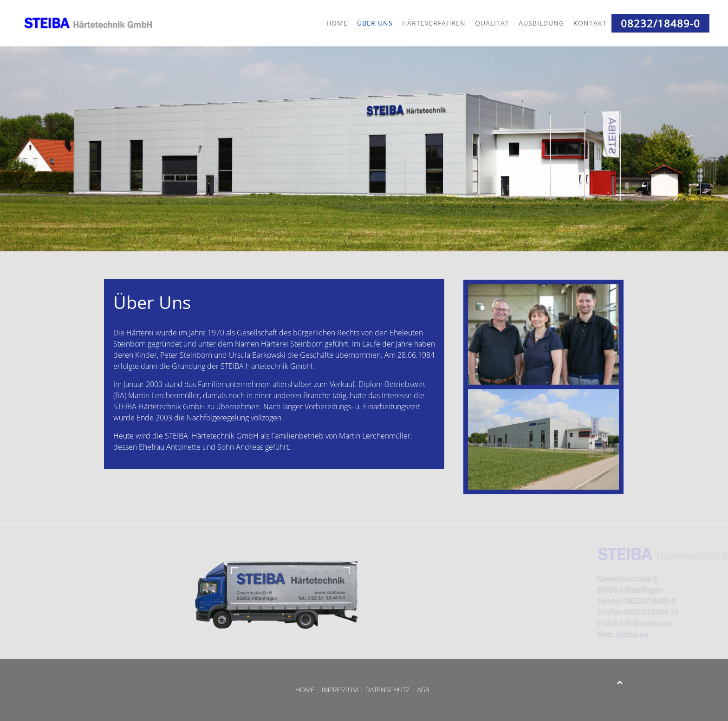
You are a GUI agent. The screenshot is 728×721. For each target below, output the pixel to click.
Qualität (492, 23)
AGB (425, 690)
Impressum (340, 690)
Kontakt (590, 23)
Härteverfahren (434, 23)
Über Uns (375, 23)
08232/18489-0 (660, 23)
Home (337, 23)
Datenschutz (387, 690)
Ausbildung (541, 23)
